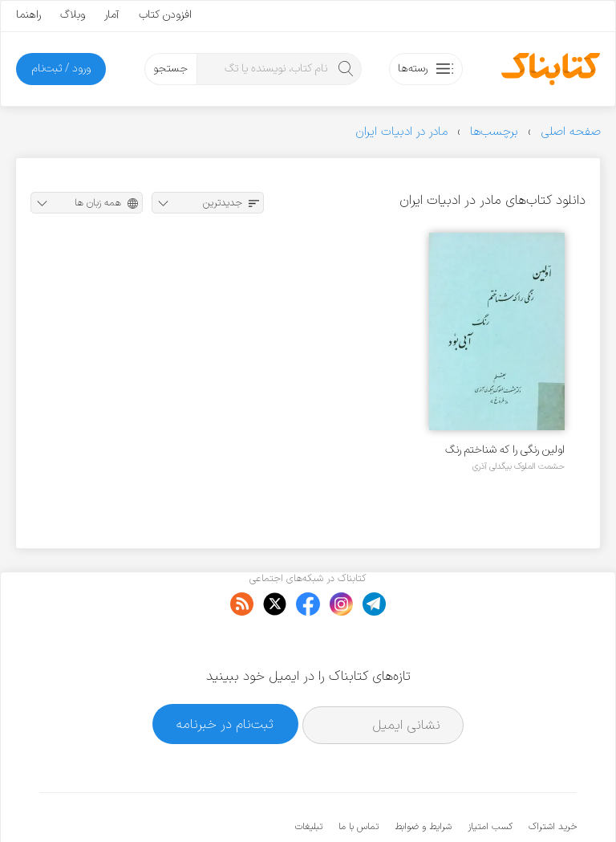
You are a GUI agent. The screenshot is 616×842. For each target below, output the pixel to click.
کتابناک (492, 803)
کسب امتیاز (490, 778)
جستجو (170, 69)
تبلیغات (309, 778)
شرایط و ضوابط (423, 778)
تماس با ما (359, 778)
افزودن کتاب (165, 15)
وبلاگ (73, 15)
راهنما (28, 15)
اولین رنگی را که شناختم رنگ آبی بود (505, 450)
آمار (112, 15)
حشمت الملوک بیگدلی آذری (519, 466)
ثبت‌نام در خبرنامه (225, 675)
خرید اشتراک (553, 778)
